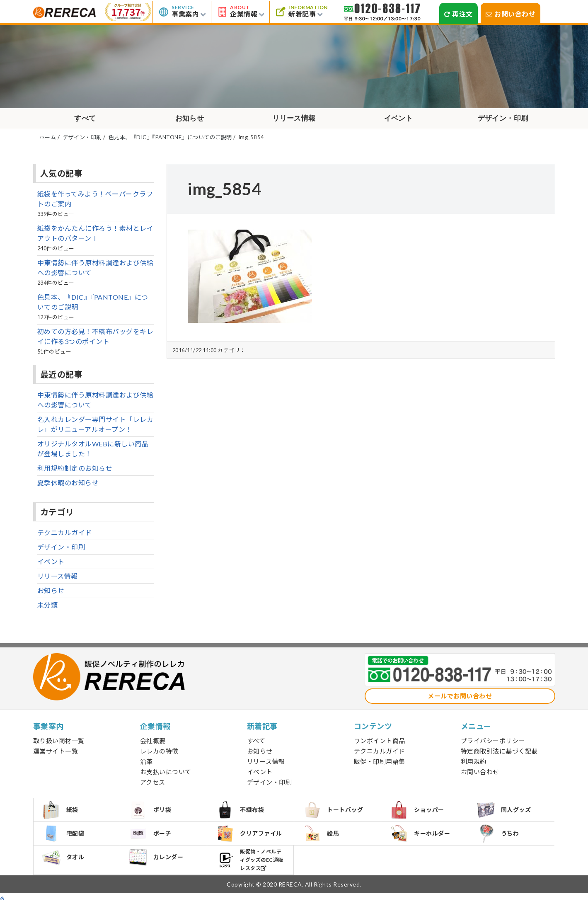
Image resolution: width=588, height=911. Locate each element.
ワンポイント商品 (380, 745)
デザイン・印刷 (503, 121)
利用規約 (474, 766)
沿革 (146, 766)
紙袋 (61, 815)
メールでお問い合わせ (460, 700)
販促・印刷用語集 (380, 766)
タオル (64, 866)
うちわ (499, 840)
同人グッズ (505, 815)
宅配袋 (64, 840)
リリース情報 (294, 121)
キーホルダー (421, 840)
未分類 (48, 609)
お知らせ (190, 121)
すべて (85, 121)
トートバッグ (334, 815)
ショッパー (418, 815)
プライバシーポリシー (493, 745)
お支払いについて (166, 776)
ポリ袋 (151, 815)
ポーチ (151, 840)
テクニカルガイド (65, 537)
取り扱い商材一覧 (59, 745)
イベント (399, 121)
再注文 (459, 14)
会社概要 (153, 745)
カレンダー (157, 866)
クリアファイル (250, 840)
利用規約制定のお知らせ (75, 472)
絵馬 (322, 840)
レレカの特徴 (159, 755)
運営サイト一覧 (56, 755)
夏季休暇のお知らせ (68, 487)
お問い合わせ (511, 14)
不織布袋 (241, 815)
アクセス (153, 786)
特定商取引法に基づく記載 (499, 755)
